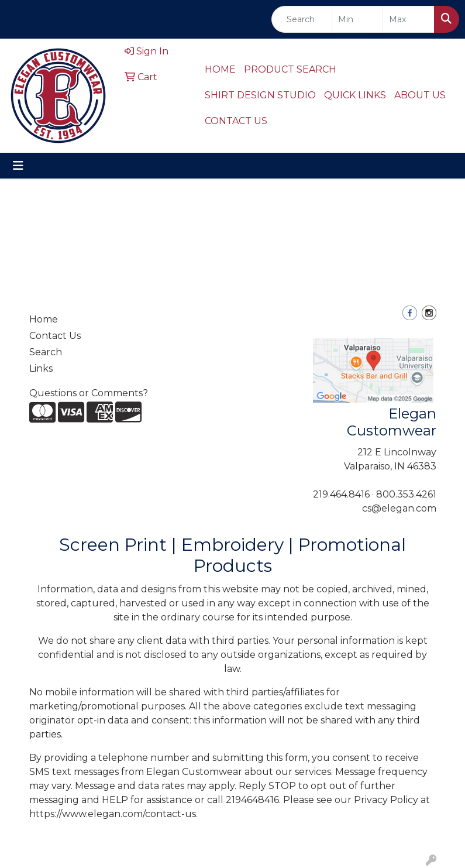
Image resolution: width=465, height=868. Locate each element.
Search (46, 352)
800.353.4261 (406, 494)
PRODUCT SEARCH (290, 69)
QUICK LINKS (355, 95)
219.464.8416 (341, 494)
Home (44, 319)
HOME (220, 69)
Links (41, 368)
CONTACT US (236, 121)
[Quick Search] (302, 19)
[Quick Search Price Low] (358, 19)
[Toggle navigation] (18, 166)
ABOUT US (420, 95)
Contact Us (55, 336)
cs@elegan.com (399, 508)
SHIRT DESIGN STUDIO (260, 95)
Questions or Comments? (89, 393)
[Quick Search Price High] (409, 19)
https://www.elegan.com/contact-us (113, 814)
